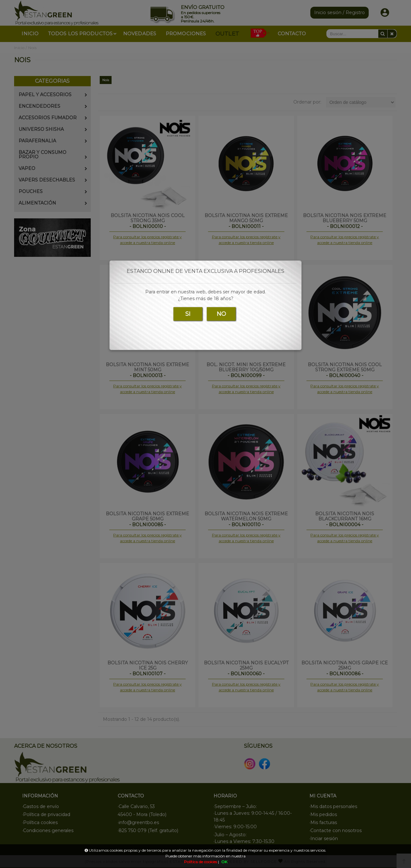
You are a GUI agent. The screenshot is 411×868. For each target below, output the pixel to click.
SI (188, 314)
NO (221, 314)
